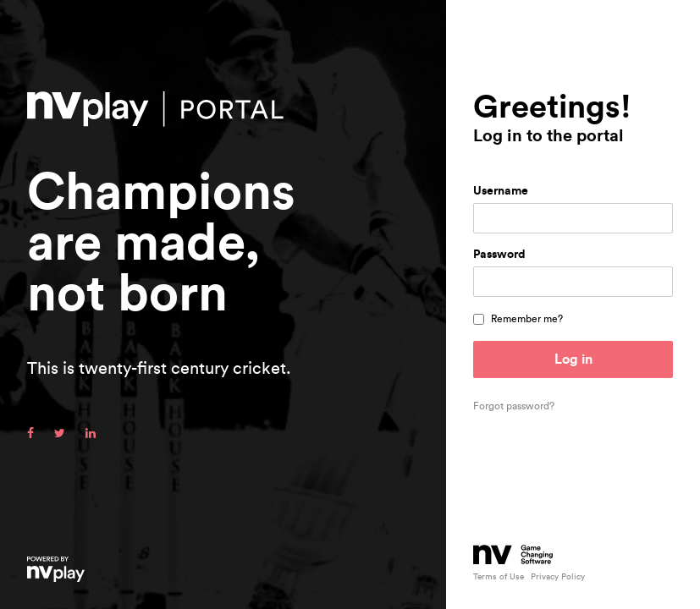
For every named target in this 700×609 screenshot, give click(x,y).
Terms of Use (499, 577)
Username (501, 191)
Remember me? (527, 319)
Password (499, 255)
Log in (573, 359)
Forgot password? (514, 406)
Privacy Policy (558, 577)
